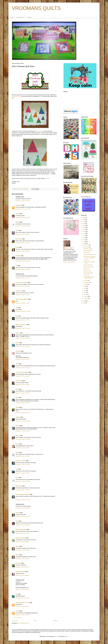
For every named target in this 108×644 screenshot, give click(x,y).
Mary (17, 316)
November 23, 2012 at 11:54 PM (23, 217)
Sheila (17, 231)
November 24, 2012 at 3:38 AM (23, 234)
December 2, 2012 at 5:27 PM (22, 598)
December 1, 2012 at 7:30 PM (22, 590)
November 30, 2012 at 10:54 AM (23, 525)
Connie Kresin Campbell (21, 282)
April (85, 292)
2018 (84, 231)
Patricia (17, 546)
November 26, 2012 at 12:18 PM (23, 439)
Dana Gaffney (19, 239)
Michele (17, 222)
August (86, 285)
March (85, 294)
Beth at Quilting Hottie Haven (23, 494)
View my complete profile (69, 262)
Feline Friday (86, 269)
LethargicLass (19, 291)
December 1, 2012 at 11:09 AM (23, 550)
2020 (84, 227)
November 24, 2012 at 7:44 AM (23, 286)
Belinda (17, 343)
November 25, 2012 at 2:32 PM (23, 393)
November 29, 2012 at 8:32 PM (23, 517)
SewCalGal (18, 351)
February (86, 296)
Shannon (18, 435)
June (85, 288)
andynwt (57, 636)
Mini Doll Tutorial (87, 271)
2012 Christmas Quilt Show (90, 255)
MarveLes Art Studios (21, 461)
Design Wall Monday (88, 265)
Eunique (18, 426)
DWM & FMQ (87, 253)
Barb (17, 308)
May (85, 290)
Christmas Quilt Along (88, 267)
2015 (84, 237)
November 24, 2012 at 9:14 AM (23, 303)
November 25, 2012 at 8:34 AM (23, 385)
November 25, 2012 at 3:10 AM (23, 376)
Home (12, 17)
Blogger (66, 636)
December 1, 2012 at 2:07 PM (22, 567)
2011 (84, 301)
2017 (84, 233)
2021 (84, 225)
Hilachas (18, 513)
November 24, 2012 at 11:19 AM (23, 311)
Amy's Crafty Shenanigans (22, 372)
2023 (84, 221)
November (86, 247)
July (85, 287)
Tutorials (29, 17)
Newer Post (15, 621)
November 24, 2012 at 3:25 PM (23, 328)
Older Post (55, 621)
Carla (17, 469)
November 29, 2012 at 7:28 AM (23, 500)
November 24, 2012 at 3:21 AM (23, 226)
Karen (17, 478)
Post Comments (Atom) (23, 623)
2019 (84, 229)
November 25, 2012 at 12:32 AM (23, 368)
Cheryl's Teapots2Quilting (22, 299)
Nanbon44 (18, 417)
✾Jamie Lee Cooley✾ (21, 538)
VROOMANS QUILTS (36, 8)
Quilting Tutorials (16, 96)
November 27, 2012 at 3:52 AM (23, 456)
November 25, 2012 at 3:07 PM (23, 403)
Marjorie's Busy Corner (21, 325)
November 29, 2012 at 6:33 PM (23, 508)
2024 (84, 219)
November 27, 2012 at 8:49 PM (23, 473)
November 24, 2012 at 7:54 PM (23, 359)
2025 (84, 217)
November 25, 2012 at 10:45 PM (23, 421)
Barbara (18, 214)
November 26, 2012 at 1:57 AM (23, 431)
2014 (84, 239)
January (86, 298)
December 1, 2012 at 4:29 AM (22, 533)
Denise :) (18, 333)
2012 (84, 243)
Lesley (17, 389)
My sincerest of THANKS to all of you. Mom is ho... (90, 257)
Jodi (17, 266)
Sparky (17, 452)
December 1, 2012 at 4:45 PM (22, 575)
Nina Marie (18, 256)
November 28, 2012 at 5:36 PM (23, 490)
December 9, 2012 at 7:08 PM (22, 615)
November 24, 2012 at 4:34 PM (23, 347)
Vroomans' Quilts (69, 248)
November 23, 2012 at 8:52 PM (23, 201)
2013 (84, 241)
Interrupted (86, 260)
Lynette (17, 407)
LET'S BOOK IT (20, 17)
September (86, 283)
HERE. (48, 178)
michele (18, 611)
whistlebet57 (19, 205)
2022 (84, 223)
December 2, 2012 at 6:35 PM (22, 606)
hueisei (17, 444)
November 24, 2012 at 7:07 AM (23, 278)
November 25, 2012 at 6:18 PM (23, 413)
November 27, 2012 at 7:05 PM (23, 465)
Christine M (18, 563)
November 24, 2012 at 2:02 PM (23, 320)
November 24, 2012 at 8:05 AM (23, 295)
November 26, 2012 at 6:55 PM (23, 448)
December (86, 245)
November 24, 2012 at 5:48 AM (23, 269)
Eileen (17, 398)
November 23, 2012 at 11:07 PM (23, 209)
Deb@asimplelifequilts (21, 529)
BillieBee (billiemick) (21, 572)
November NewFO (88, 251)
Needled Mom (19, 486)
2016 (84, 235)
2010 (84, 303)
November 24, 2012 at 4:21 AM (23, 243)
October (86, 281)
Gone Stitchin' (39, 131)
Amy (17, 594)
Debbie (17, 247)
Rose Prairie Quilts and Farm (23, 603)
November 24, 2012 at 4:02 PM (23, 338)
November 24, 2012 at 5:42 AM (23, 261)
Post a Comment (18, 618)
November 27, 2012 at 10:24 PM (23, 481)
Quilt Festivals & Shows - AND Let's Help (89, 277)
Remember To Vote (88, 249)
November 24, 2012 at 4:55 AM (23, 251)
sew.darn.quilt (19, 381)
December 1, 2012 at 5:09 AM (22, 542)
